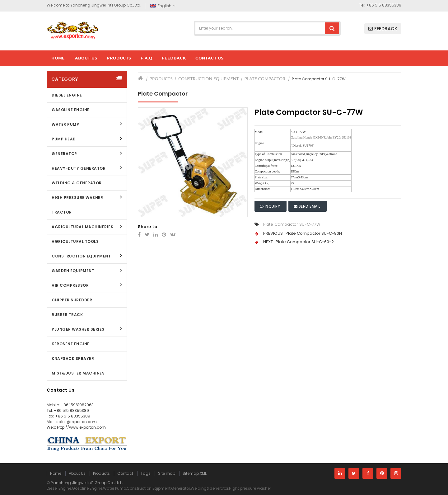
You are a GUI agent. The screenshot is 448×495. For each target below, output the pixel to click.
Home (56, 473)
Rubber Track (67, 315)
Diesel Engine (67, 95)
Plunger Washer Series (78, 329)
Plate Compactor (265, 79)
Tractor (62, 212)
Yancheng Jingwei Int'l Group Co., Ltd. (86, 483)
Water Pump (65, 124)
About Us (77, 473)
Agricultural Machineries (82, 227)
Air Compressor (70, 285)
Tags (146, 473)
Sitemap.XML (195, 473)
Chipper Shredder (72, 300)
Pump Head (64, 139)
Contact (125, 473)
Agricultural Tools (75, 241)
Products (161, 79)
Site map (167, 473)
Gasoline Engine (71, 110)
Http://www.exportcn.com (81, 427)
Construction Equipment (81, 256)
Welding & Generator (77, 183)
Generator (64, 154)
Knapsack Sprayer (73, 358)
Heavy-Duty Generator (79, 168)
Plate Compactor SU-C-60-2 (305, 242)
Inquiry (271, 206)
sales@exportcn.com (77, 422)
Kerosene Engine (71, 344)
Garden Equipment (73, 271)
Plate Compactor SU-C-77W (292, 224)
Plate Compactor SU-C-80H (314, 233)
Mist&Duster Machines (78, 373)
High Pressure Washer (77, 198)
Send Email (308, 206)
